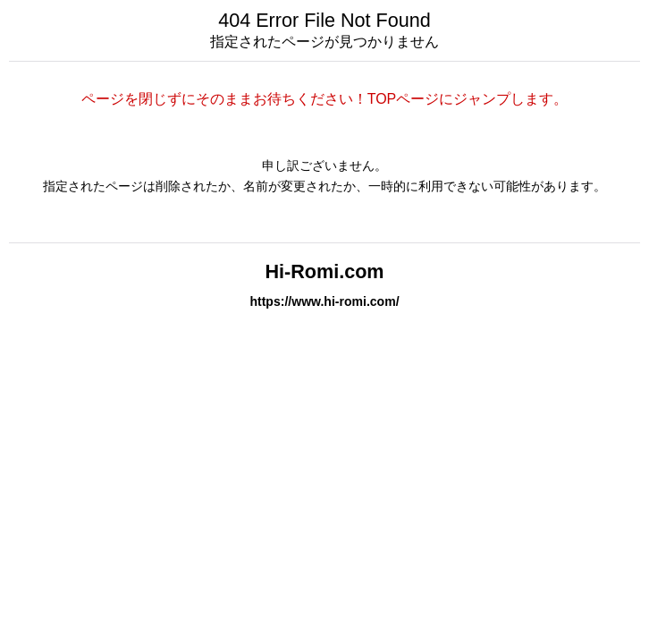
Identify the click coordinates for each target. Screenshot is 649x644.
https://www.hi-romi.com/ (324, 301)
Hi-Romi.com (324, 271)
